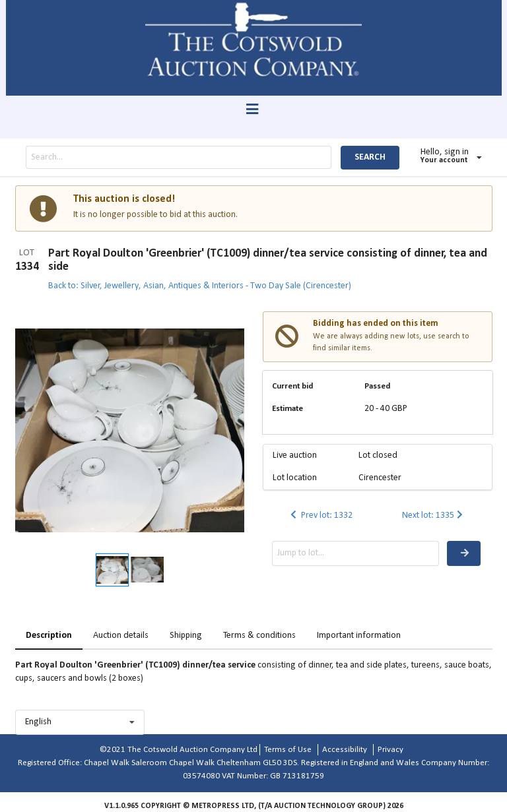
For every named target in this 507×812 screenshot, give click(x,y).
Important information (359, 636)
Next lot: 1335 (434, 515)
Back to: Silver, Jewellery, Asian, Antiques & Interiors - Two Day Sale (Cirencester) (200, 286)
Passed (377, 386)
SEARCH (370, 157)
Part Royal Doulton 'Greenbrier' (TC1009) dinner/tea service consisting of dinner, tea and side (268, 260)
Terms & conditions (259, 636)
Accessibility (345, 750)
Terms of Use (288, 750)
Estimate (287, 409)
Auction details (121, 636)
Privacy (390, 750)
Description (49, 636)
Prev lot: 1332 (320, 515)
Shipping (186, 636)
